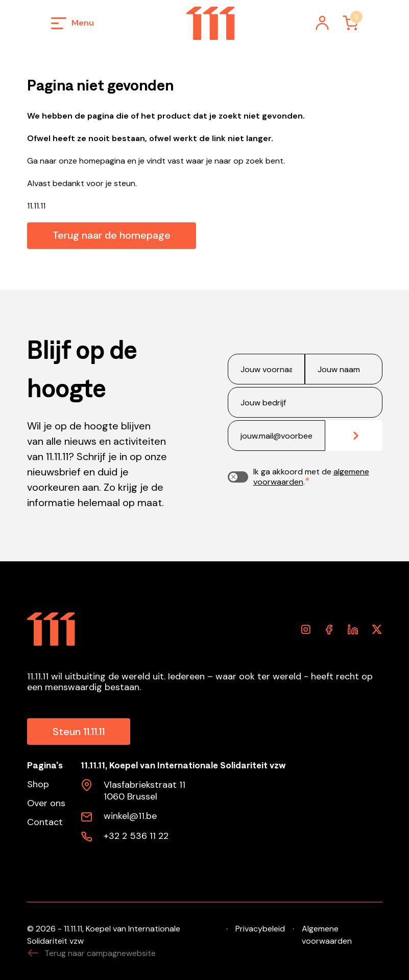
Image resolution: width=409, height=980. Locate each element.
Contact (45, 822)
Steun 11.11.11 (79, 732)
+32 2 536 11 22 (136, 836)
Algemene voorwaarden (327, 935)
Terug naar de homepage (112, 235)
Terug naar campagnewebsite (91, 953)
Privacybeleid (260, 929)
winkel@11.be (130, 816)
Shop (38, 784)
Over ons (46, 803)
